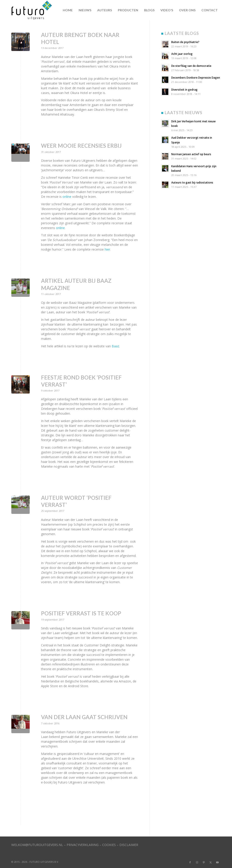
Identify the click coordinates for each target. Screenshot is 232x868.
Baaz (115, 346)
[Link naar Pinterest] (204, 862)
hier (107, 249)
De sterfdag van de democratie (191, 66)
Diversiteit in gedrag (184, 89)
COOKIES (109, 845)
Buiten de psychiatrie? (185, 42)
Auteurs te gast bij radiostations (192, 182)
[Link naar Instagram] (197, 862)
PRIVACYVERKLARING (83, 845)
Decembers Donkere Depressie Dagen (196, 77)
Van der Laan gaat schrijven (84, 717)
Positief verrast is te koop (81, 613)
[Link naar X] (210, 862)
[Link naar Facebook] (190, 862)
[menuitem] (68, 10)
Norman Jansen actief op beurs (191, 154)
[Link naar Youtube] (217, 862)
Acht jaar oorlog (182, 54)
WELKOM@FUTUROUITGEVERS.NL (37, 845)
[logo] (34, 10)
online (67, 197)
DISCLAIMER (129, 845)
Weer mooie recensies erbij (81, 146)
